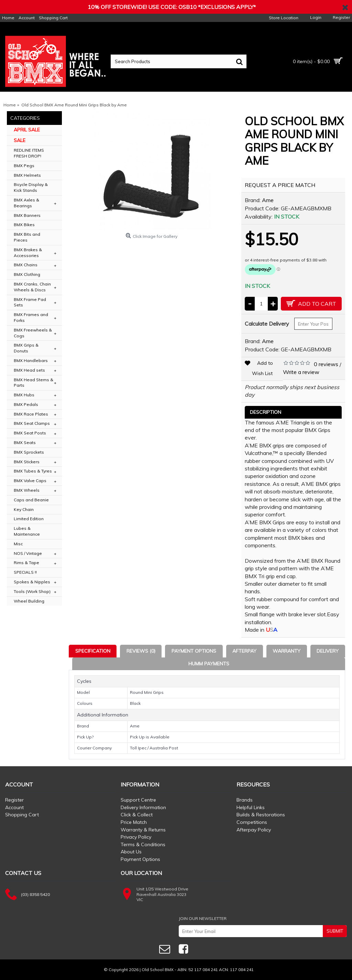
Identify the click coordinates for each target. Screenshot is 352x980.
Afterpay (244, 651)
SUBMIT (335, 931)
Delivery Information (143, 807)
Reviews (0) (141, 651)
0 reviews (326, 364)
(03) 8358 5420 (35, 894)
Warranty (287, 651)
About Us (131, 852)
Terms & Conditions (143, 844)
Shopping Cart (22, 815)
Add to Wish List (262, 368)
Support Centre (138, 800)
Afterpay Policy (254, 830)
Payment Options (194, 651)
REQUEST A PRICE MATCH (280, 185)
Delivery (328, 651)
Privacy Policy (136, 837)
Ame (268, 200)
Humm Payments (209, 664)
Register (14, 800)
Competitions (252, 822)
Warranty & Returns (143, 830)
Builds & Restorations (261, 815)
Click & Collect (137, 815)
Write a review (301, 372)
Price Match (134, 822)
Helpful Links (251, 807)
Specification (93, 651)
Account (14, 807)
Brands (245, 800)
